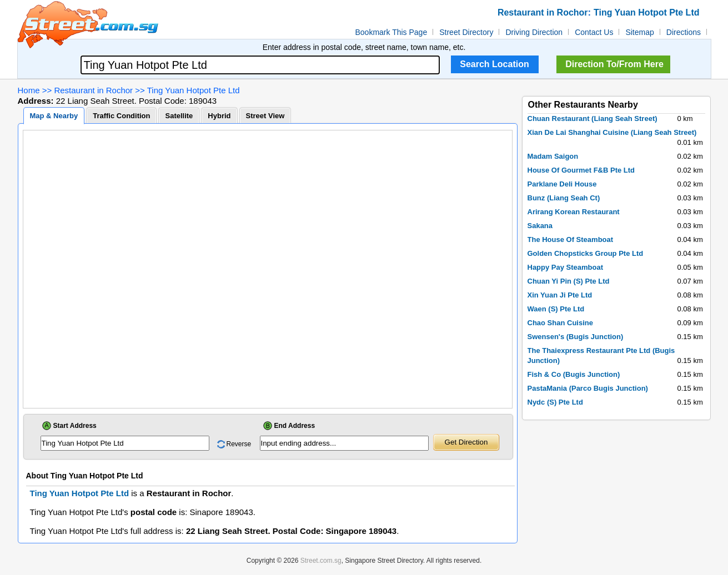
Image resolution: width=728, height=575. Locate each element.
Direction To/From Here (614, 64)
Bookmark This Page (391, 32)
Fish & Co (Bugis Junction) (574, 374)
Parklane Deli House (562, 184)
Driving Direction (534, 32)
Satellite (179, 116)
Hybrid (219, 116)
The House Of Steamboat (571, 239)
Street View (265, 116)
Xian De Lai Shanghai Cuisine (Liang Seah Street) (612, 132)
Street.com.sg (321, 561)
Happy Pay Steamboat (566, 267)
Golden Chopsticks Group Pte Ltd (586, 253)
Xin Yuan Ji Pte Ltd (560, 295)
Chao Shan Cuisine (560, 323)
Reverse (239, 444)
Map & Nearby (54, 116)
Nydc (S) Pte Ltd (555, 402)
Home (29, 90)
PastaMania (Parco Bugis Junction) (588, 388)
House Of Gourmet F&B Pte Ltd (581, 170)
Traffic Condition (121, 116)
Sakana (540, 226)
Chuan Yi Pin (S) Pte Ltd (569, 281)
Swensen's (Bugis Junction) (576, 337)
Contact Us (594, 32)
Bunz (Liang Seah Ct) (564, 198)
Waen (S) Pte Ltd (556, 309)
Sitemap (639, 32)
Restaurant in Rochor (93, 90)
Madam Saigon (553, 156)
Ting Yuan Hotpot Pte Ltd (194, 90)
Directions (684, 32)
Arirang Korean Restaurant (574, 212)
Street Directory (466, 32)
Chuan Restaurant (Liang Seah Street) (593, 118)
